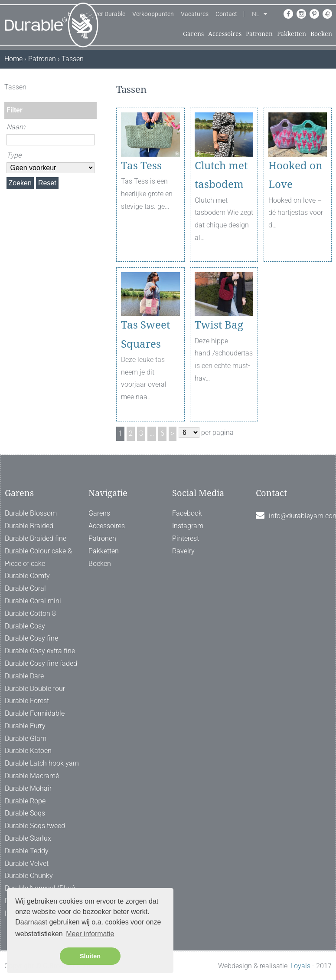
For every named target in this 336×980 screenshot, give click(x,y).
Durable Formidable (35, 713)
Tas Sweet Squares (145, 334)
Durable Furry (25, 726)
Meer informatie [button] (90, 934)
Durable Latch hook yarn (42, 763)
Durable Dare (24, 676)
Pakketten (292, 34)
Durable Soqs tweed (35, 826)
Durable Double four (35, 689)
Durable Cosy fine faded (41, 663)
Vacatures (195, 14)
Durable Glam (26, 738)
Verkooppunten (153, 14)
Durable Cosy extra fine (40, 651)
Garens (193, 34)
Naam (16, 127)
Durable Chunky (29, 876)
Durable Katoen (28, 751)
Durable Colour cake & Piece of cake (38, 557)
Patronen (259, 34)
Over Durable (108, 14)
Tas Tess (141, 166)
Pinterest (186, 538)
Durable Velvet (27, 863)
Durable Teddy (27, 851)
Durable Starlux (28, 838)
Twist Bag (219, 325)
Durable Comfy (27, 576)
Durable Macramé (32, 776)
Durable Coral (25, 588)
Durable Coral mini (33, 601)
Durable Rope (25, 801)
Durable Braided (29, 526)
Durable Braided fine (36, 538)
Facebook (187, 513)
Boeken (321, 34)
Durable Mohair (28, 788)
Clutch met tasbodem (221, 175)
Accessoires (225, 34)
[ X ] (91, 87)
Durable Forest (27, 701)
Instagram (188, 526)
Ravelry (183, 551)
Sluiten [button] (90, 956)
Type (14, 155)
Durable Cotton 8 (30, 613)
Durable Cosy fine (31, 638)
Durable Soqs (25, 813)
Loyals (300, 966)
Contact (226, 14)
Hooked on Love (295, 175)
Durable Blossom (31, 513)
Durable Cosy (25, 626)
